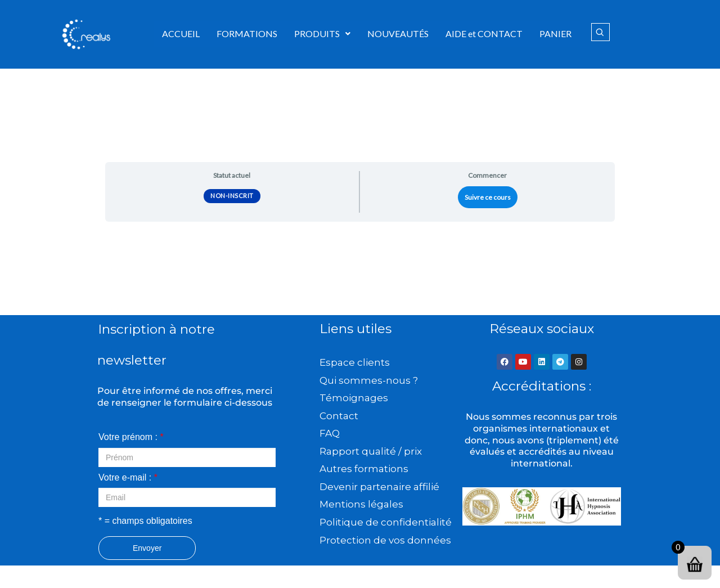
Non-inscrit (232, 196)
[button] (322, 34)
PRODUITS (322, 33)
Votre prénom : (131, 437)
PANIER (555, 33)
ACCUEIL (181, 33)
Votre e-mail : (128, 477)
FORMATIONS (247, 33)
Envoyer (147, 548)
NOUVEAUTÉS (398, 33)
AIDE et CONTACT (484, 33)
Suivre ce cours (488, 197)
